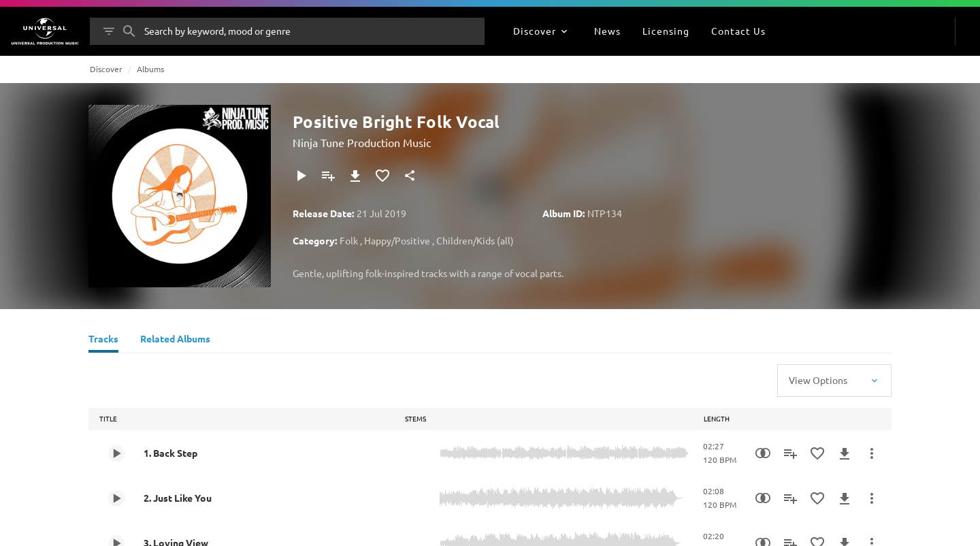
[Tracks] (103, 340)
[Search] (129, 31)
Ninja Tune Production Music (362, 142)
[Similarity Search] (763, 453)
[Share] (410, 176)
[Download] (355, 176)
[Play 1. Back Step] (116, 453)
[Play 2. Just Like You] (116, 498)
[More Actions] (872, 453)
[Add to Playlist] (328, 176)
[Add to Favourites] (382, 176)
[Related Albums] (175, 340)
